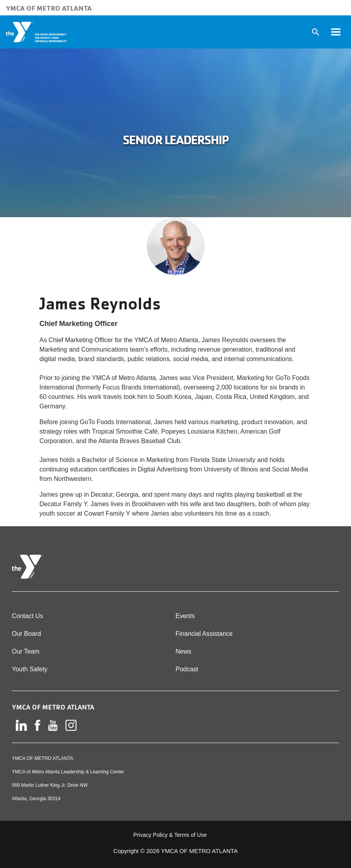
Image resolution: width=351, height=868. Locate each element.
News (183, 651)
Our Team (26, 651)
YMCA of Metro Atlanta (49, 8)
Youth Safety (30, 669)
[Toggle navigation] (336, 32)
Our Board (26, 634)
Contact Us (27, 616)
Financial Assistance (204, 634)
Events (185, 616)
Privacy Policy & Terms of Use (170, 835)
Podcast (187, 669)
